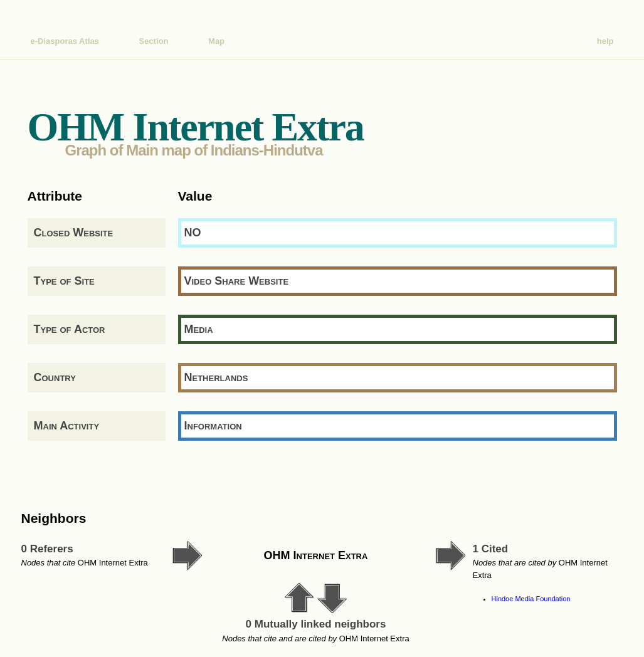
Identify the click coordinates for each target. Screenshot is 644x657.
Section (153, 41)
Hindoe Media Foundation (531, 599)
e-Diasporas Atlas (65, 41)
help (605, 41)
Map (216, 41)
